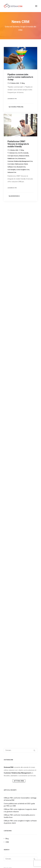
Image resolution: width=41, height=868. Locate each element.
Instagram (15, 858)
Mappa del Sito (11, 862)
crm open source (13, 166)
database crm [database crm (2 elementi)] (25, 384)
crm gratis (11, 175)
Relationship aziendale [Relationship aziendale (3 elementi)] (26, 398)
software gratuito (22, 725)
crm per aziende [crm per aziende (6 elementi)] (10, 364)
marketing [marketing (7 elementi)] (21, 394)
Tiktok (34, 858)
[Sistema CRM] (13, 6)
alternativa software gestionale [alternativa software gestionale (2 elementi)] (15, 347)
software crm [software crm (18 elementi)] (25, 411)
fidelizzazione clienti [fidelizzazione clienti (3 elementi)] (28, 387)
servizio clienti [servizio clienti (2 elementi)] (29, 401)
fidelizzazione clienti (21, 175)
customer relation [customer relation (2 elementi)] (11, 374)
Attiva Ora (19, 248)
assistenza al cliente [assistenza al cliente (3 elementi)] (11, 350)
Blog (23, 83)
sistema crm (13, 163)
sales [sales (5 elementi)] (20, 401)
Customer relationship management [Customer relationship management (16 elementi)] (16, 377)
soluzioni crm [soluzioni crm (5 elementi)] (9, 414)
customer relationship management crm (20, 172)
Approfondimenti (31, 860)
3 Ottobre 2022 (14, 161)
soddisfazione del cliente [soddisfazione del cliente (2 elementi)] (13, 408)
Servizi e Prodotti (8, 860)
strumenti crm (21, 177)
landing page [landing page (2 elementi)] (27, 391)
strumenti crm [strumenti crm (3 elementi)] (9, 418)
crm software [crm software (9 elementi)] (9, 367)
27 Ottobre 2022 (14, 83)
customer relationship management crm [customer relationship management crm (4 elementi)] (18, 381)
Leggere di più (12, 99)
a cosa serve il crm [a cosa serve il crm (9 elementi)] (11, 343)
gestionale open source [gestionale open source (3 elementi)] (12, 391)
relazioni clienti (24, 166)
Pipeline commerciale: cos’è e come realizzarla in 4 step (20, 77)
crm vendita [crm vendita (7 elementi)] (20, 367)
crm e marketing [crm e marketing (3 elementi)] (10, 357)
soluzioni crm (12, 183)
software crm (12, 177)
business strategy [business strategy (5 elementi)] (27, 350)
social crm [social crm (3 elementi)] (29, 404)
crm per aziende (23, 163)
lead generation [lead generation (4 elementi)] (10, 394)
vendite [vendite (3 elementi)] (19, 418)
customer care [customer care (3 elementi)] (9, 370)
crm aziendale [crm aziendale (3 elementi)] (22, 354)
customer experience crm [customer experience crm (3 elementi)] (25, 370)
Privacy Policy (21, 862)
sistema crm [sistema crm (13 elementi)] (19, 404)
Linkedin (8, 858)
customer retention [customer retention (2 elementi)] (11, 384)
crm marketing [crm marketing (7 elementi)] (9, 360)
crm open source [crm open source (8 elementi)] (22, 360)
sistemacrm (22, 169)
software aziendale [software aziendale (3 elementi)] (11, 411)
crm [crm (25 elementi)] (13, 354)
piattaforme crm (12, 169)
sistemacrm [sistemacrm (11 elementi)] (8, 404)
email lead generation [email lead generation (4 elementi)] (12, 387)
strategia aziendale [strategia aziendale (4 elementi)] (23, 414)
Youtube (28, 858)
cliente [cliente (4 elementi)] (7, 354)
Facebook (22, 858)
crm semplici (12, 180)
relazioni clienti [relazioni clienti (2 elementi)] (10, 401)
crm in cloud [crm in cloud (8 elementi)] (32, 357)
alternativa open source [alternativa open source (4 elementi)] (27, 343)
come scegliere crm (23, 180)
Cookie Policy (31, 862)
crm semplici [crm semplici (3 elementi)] (22, 364)
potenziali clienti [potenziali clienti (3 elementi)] (10, 398)
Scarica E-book (20, 860)
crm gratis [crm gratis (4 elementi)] (21, 357)
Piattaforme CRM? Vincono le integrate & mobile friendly (18, 154)
